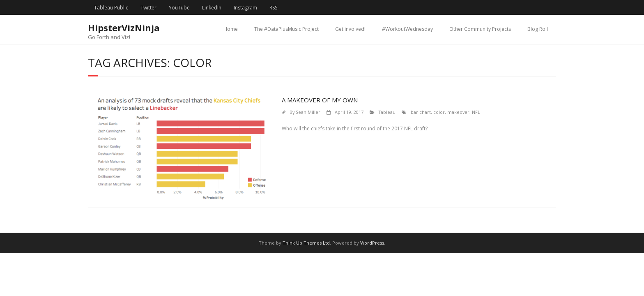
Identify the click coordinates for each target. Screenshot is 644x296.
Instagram (245, 8)
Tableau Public (111, 8)
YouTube (179, 8)
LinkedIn (212, 8)
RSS (273, 8)
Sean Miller (308, 112)
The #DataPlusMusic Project (286, 29)
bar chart (421, 112)
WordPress (372, 243)
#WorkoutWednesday (407, 29)
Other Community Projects (480, 29)
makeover (458, 112)
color (439, 112)
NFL (476, 112)
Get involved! (350, 29)
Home (231, 29)
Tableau (387, 112)
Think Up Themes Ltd (306, 243)
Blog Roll (538, 29)
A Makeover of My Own (320, 100)
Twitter (148, 8)
